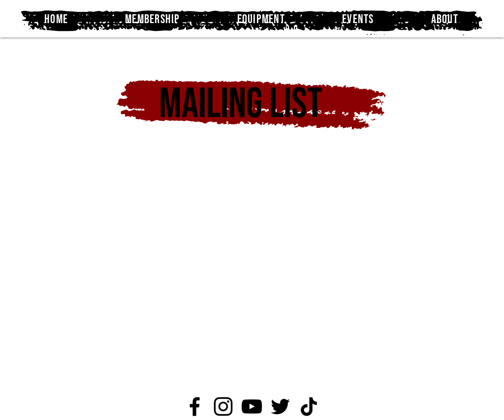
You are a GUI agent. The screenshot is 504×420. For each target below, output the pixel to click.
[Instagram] (223, 406)
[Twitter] (280, 406)
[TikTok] (309, 406)
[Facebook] (195, 406)
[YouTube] (252, 406)
